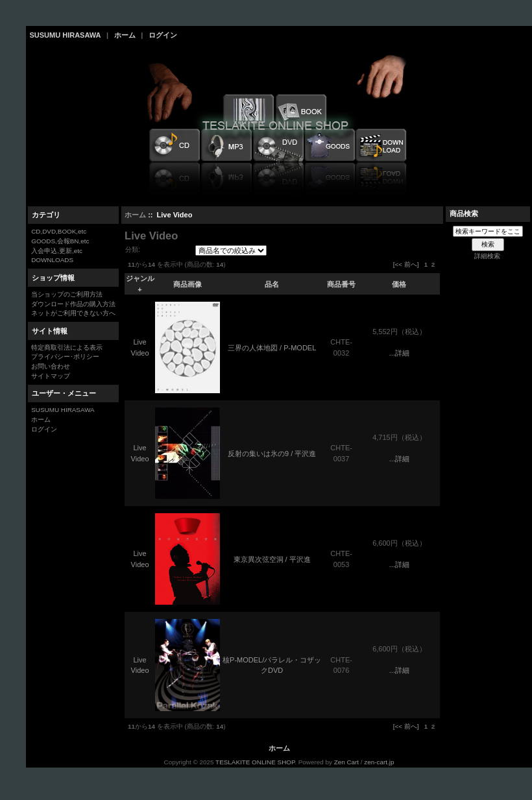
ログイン (163, 35)
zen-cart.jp (379, 762)
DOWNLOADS (52, 260)
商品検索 (464, 213)
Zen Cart (346, 762)
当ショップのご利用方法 (67, 294)
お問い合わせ (51, 366)
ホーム (125, 35)
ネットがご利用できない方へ (73, 313)
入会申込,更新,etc (57, 251)
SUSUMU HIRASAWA (66, 35)
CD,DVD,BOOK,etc (59, 231)
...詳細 (399, 353)
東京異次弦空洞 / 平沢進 (272, 559)
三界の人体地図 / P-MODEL (272, 348)
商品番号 (341, 284)
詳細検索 (487, 256)
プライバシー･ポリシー (65, 357)
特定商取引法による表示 (67, 347)
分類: (133, 249)
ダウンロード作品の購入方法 (73, 304)
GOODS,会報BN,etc (60, 241)
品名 (272, 284)
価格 (399, 284)
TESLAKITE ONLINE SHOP (255, 762)
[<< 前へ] (406, 264)
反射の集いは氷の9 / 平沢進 (272, 454)
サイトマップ (51, 376)
